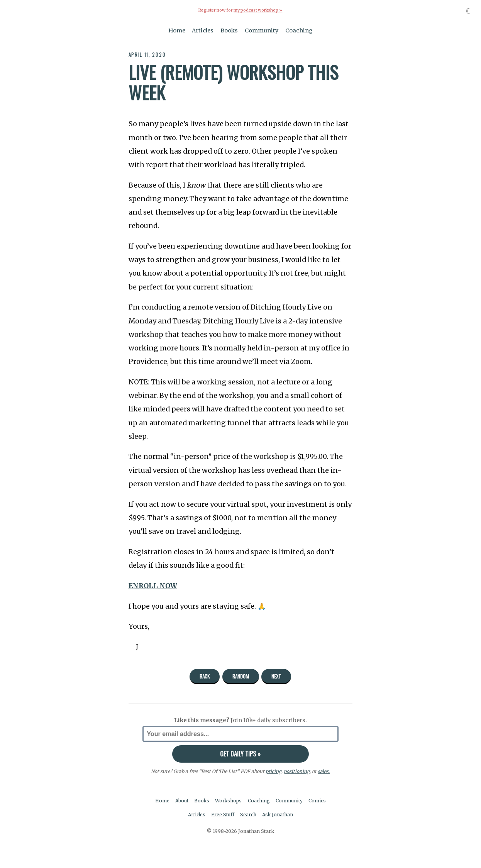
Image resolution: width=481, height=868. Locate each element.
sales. (324, 771)
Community (262, 30)
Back (205, 676)
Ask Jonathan (279, 815)
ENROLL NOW (153, 585)
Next (276, 676)
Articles (203, 30)
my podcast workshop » (258, 10)
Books (229, 30)
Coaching (299, 30)
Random (241, 676)
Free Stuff (223, 815)
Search (249, 815)
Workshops (229, 801)
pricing (274, 771)
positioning (297, 771)
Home (177, 30)
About (181, 801)
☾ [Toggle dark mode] (469, 11)
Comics (319, 801)
